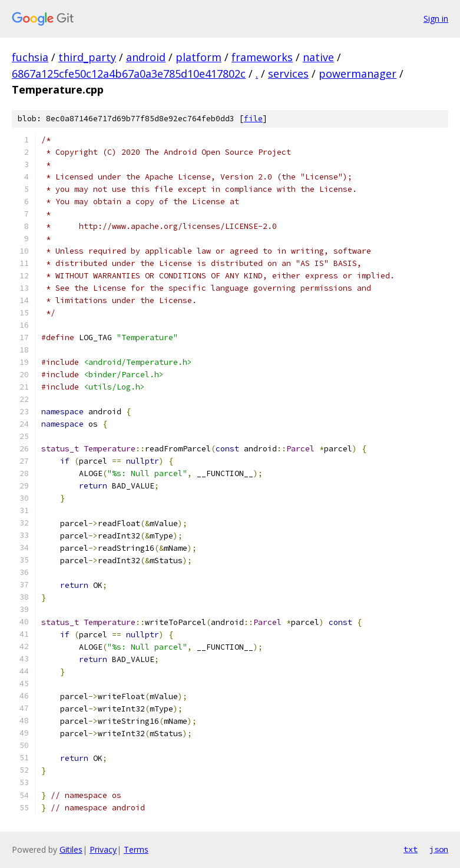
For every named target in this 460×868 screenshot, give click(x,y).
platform (198, 57)
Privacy (103, 849)
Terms (136, 849)
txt (411, 849)
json (439, 849)
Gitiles (71, 849)
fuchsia (30, 57)
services (288, 74)
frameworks (262, 57)
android (146, 57)
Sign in (436, 19)
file (253, 119)
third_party (87, 57)
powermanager (358, 74)
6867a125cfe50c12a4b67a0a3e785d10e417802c (129, 74)
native (318, 57)
